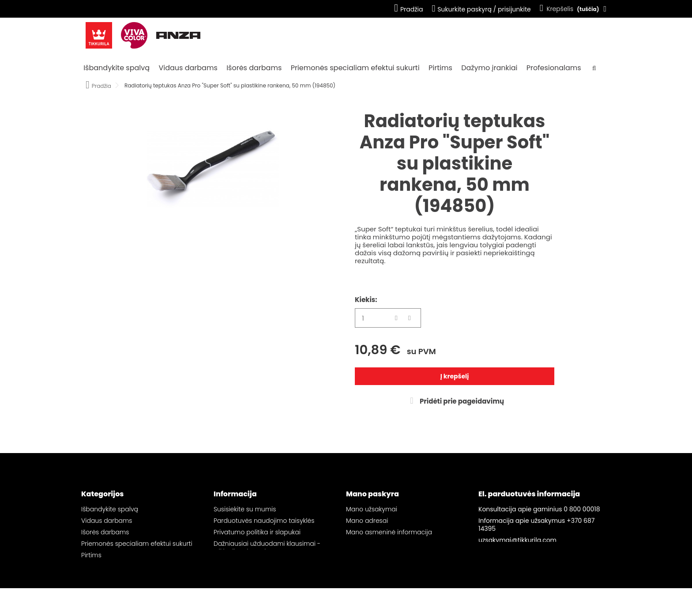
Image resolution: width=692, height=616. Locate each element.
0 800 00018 (582, 509)
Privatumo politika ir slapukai (257, 532)
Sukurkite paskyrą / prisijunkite (481, 9)
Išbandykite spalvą (117, 68)
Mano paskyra (372, 494)
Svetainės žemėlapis (245, 563)
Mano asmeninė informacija (389, 532)
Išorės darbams (254, 68)
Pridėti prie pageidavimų (461, 401)
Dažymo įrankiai (489, 68)
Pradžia (408, 9)
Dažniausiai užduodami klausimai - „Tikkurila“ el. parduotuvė (267, 548)
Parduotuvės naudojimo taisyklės (264, 521)
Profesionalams (554, 68)
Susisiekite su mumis (245, 509)
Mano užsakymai (372, 509)
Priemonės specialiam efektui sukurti (355, 68)
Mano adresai (367, 521)
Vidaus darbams (188, 68)
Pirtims (440, 68)
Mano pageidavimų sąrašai (388, 544)
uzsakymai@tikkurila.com (517, 540)
